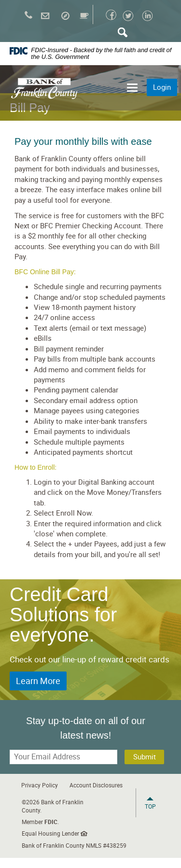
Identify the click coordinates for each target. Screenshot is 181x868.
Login (162, 87)
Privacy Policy (40, 785)
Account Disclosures (96, 785)
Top (150, 806)
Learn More (38, 681)
